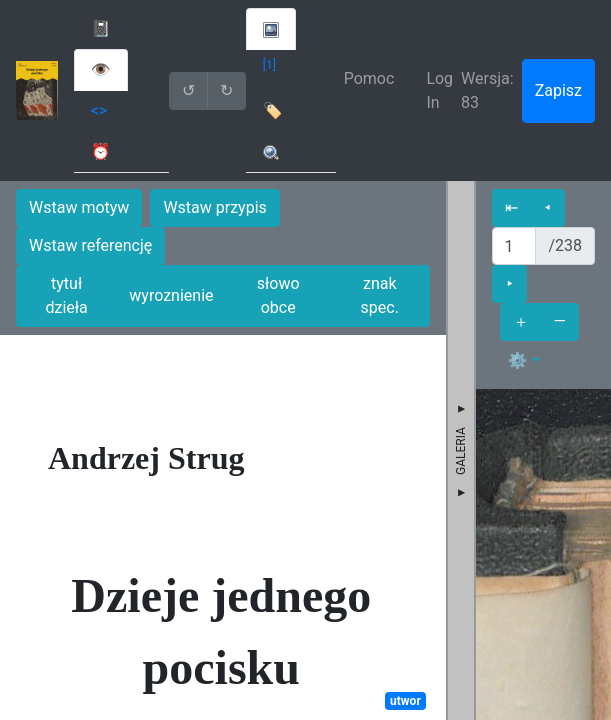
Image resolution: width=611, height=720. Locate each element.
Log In (439, 90)
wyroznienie (171, 295)
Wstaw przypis (214, 207)
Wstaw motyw (79, 207)
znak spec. (380, 295)
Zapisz (558, 90)
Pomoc (369, 78)
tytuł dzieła (66, 295)
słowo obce (278, 295)
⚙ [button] (518, 360)
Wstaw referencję (90, 245)
